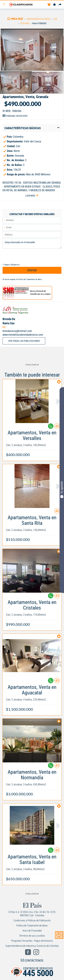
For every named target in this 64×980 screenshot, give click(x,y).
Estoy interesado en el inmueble (32, 244)
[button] (32, 128)
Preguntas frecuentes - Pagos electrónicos (32, 941)
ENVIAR (32, 270)
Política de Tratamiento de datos (30, 279)
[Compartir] (60, 5)
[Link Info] (32, 442)
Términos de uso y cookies (32, 936)
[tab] (32, 128)
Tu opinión (62, 490)
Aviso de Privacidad (32, 931)
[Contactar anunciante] (57, 427)
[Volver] (5, 4)
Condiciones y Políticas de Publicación (32, 920)
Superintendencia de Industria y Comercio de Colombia (32, 946)
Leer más (30, 196)
